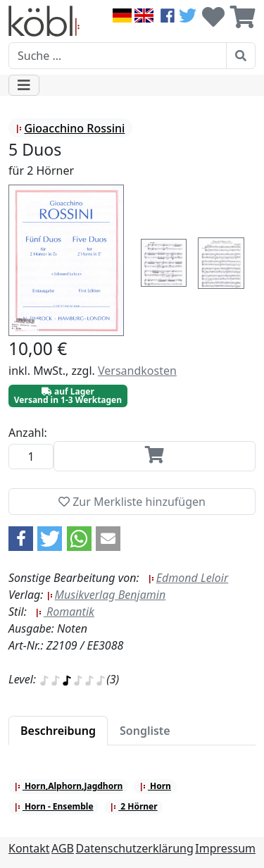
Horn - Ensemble (54, 806)
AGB (63, 848)
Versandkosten (137, 371)
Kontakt (29, 848)
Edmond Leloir (188, 578)
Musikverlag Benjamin (106, 595)
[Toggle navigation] (24, 85)
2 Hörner (133, 806)
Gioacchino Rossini (70, 128)
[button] (21, 539)
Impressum (225, 848)
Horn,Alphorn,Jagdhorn (69, 786)
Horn (155, 786)
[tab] (58, 731)
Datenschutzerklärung (135, 848)
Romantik (65, 612)
